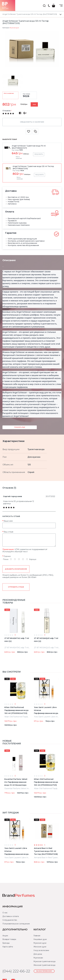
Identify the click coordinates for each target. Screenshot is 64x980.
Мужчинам (38, 958)
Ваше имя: (8, 521)
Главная (37, 936)
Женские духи (40, 947)
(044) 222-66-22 (49, 6)
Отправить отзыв (16, 587)
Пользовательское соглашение (16, 924)
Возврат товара (9, 939)
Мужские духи (14, 28)
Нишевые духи (40, 939)
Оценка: (7, 556)
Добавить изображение (16, 569)
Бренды (6, 943)
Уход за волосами (41, 950)
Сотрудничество (10, 920)
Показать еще (20, 427)
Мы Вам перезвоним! (44, 971)
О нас (5, 913)
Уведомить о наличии (32, 122)
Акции (5, 936)
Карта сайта (8, 947)
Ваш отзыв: (9, 532)
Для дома (38, 954)
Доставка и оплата (11, 916)
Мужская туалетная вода (44, 961)
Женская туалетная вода (44, 965)
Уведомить (39, 154)
